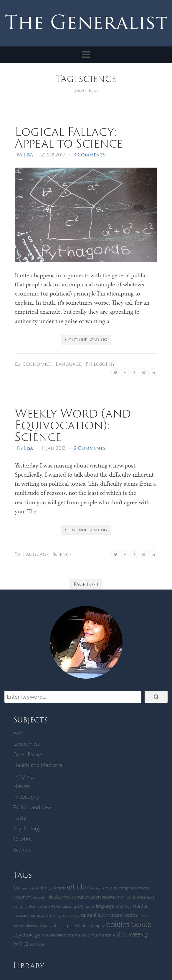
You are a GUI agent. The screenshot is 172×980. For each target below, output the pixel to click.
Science (62, 554)
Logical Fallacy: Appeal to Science (69, 137)
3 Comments (89, 155)
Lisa (28, 155)
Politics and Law (32, 807)
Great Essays (28, 754)
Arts (18, 733)
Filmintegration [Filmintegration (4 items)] (114, 897)
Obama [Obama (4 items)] (31, 926)
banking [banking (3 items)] (96, 888)
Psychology (27, 829)
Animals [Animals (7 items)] (45, 888)
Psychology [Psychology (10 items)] (27, 935)
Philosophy (100, 364)
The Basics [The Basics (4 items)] (83, 935)
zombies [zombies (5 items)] (37, 944)
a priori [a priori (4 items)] (60, 888)
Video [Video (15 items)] (120, 934)
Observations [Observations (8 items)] (52, 925)
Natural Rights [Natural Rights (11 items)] (123, 915)
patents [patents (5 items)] (74, 926)
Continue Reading (86, 339)
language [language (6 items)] (105, 906)
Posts (20, 818)
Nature (21, 786)
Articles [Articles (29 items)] (78, 887)
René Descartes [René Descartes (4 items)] (53, 935)
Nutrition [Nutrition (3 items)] (19, 926)
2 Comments (89, 448)
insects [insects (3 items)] (43, 907)
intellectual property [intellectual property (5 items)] (67, 906)
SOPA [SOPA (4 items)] (70, 935)
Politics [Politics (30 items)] (118, 925)
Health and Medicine (38, 765)
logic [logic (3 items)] (128, 907)
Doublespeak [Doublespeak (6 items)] (61, 897)
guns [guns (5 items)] (131, 897)
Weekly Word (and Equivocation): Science (73, 425)
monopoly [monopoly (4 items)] (71, 915)
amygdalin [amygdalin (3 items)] (29, 888)
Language (68, 364)
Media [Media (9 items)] (140, 906)
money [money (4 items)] (56, 915)
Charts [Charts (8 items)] (110, 888)
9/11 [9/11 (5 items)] (17, 888)
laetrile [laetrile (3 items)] (90, 907)
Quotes (22, 839)
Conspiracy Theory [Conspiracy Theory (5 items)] (134, 888)
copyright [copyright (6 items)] (23, 897)
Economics (37, 364)
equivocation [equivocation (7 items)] (87, 897)
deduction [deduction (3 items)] (40, 898)
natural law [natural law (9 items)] (93, 915)
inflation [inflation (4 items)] (30, 906)
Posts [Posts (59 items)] (141, 924)
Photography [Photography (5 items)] (93, 926)
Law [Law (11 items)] (120, 906)
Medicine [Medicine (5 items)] (21, 915)
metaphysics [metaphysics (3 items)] (40, 916)
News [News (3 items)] (143, 916)
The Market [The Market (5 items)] (102, 935)
